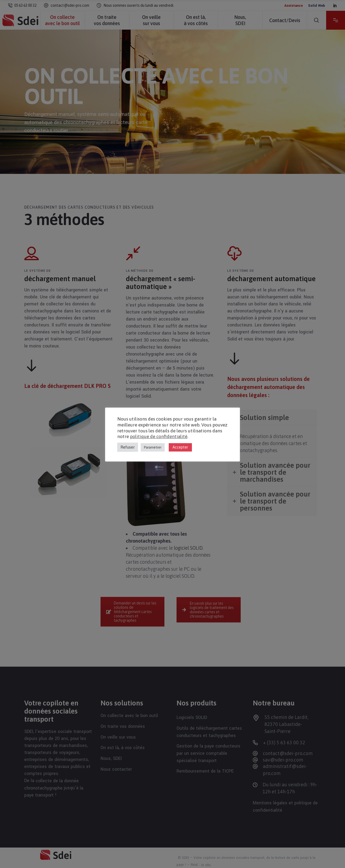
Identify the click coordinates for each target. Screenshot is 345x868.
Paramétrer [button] (153, 447)
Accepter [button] (180, 447)
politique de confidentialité (159, 436)
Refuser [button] (128, 447)
